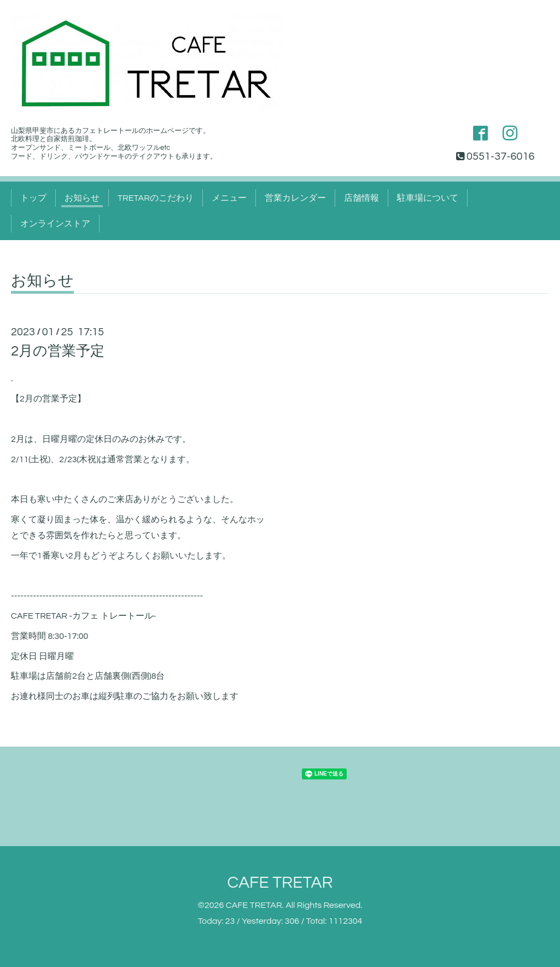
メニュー (229, 198)
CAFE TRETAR (280, 882)
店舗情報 (361, 198)
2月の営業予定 (58, 351)
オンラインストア (55, 224)
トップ (33, 198)
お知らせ (82, 198)
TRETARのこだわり (156, 198)
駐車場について (428, 198)
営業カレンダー (295, 198)
